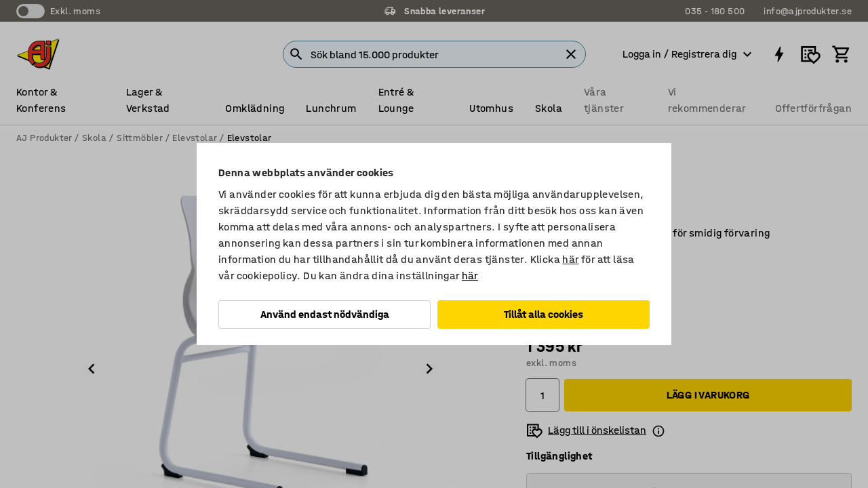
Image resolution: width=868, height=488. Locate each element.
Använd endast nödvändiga (325, 314)
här (570, 259)
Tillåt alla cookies (544, 314)
